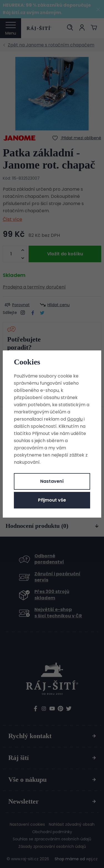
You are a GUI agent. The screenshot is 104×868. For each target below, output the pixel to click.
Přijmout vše (52, 500)
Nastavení (52, 481)
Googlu (75, 419)
